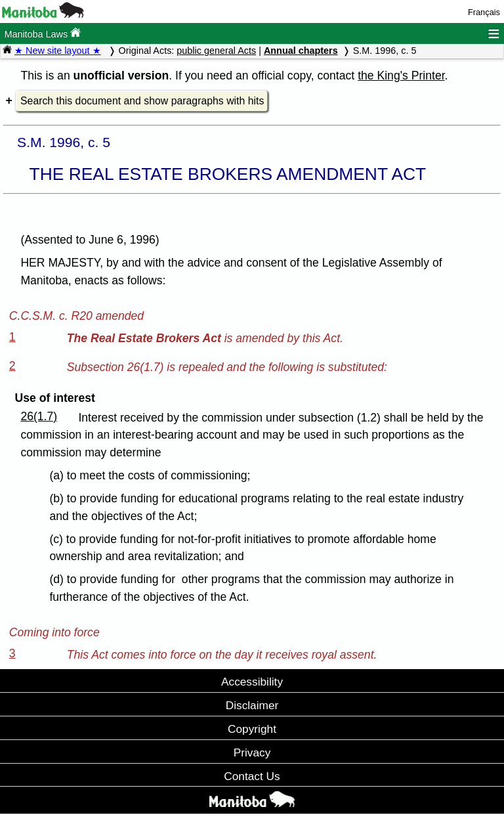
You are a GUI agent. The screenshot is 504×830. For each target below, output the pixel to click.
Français (484, 12)
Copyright (252, 729)
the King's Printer (401, 76)
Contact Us (252, 776)
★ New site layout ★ (58, 51)
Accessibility (252, 682)
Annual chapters (301, 51)
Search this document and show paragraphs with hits (142, 101)
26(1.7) (39, 416)
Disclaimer (252, 705)
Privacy (252, 753)
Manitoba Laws (42, 33)
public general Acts (216, 51)
